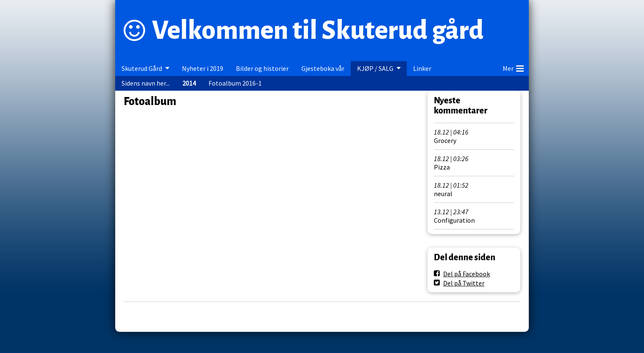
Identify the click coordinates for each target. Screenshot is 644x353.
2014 (189, 83)
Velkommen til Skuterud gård (318, 30)
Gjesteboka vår (323, 68)
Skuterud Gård (142, 68)
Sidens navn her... (146, 83)
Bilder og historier (262, 68)
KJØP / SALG (375, 68)
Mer (513, 67)
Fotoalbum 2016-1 (235, 83)
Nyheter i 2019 (203, 68)
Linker (422, 68)
